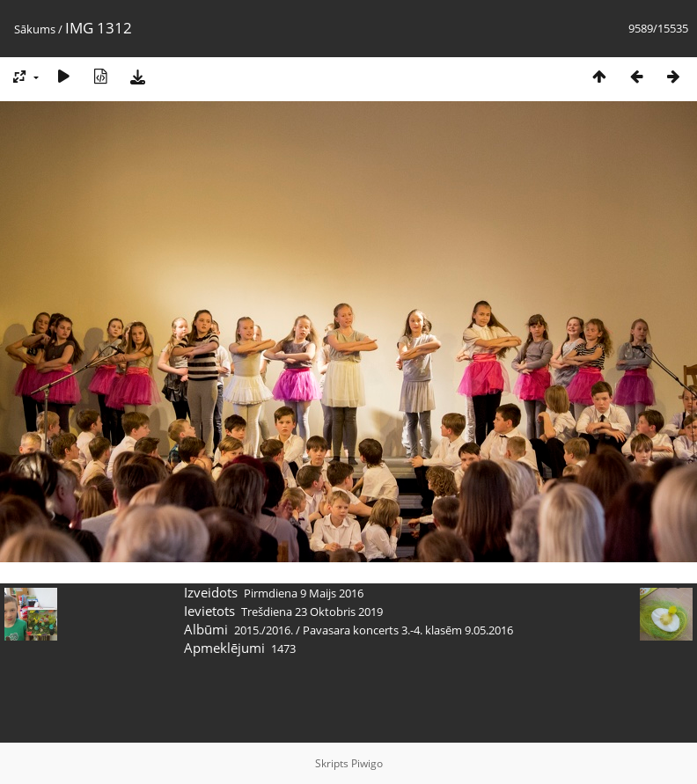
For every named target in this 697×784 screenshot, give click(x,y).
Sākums (35, 29)
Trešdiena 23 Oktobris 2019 (312, 612)
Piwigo (367, 763)
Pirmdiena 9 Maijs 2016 (304, 593)
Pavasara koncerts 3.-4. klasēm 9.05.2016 (408, 630)
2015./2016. (264, 630)
